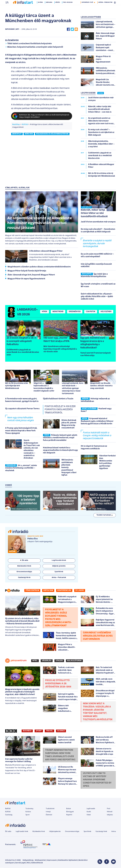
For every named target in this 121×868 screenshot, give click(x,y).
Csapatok (91, 312)
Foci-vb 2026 (68, 7)
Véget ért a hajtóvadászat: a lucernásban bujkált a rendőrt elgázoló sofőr (44, 387)
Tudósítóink (50, 809)
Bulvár (69, 809)
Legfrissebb (91, 809)
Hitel (35, 661)
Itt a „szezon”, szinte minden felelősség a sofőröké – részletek (21, 468)
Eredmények (75, 312)
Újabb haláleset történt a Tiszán (58, 399)
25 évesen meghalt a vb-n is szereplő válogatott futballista (21, 341)
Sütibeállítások (37, 863)
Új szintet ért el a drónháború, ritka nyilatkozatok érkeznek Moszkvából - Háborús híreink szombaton (22, 621)
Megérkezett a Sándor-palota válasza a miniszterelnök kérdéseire (39, 267)
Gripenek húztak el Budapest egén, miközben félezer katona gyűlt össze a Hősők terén (97, 421)
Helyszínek (106, 312)
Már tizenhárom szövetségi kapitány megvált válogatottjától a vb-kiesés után (60, 349)
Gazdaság (9, 815)
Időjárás (110, 815)
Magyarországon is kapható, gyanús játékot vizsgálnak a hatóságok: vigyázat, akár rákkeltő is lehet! (22, 692)
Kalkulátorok (74, 661)
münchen (29, 134)
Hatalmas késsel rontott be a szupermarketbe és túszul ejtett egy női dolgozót (60, 451)
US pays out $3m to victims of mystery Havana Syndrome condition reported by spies (97, 780)
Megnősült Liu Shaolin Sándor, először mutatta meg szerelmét (101, 386)
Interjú (48, 812)
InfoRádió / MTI (12, 30)
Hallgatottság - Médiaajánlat (34, 860)
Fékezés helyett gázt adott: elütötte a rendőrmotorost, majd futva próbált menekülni (60, 438)
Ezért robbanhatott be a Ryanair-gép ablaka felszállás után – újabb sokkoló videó (97, 297)
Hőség (58, 7)
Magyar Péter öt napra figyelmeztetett (26, 279)
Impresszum (52, 860)
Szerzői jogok (20, 863)
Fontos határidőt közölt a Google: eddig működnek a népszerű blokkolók (97, 436)
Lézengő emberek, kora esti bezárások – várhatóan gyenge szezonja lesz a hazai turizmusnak (73, 389)
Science (61, 731)
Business (27, 731)
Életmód (49, 815)
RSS (28, 863)
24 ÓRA (101, 93)
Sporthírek (87, 832)
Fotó (109, 809)
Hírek (45, 312)
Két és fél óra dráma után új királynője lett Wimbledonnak (17, 386)
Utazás (59, 661)
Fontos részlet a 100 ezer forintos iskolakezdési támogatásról (60, 410)
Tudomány (29, 809)
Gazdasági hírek (101, 832)
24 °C (112, 2)
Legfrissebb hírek (22, 832)
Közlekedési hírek (39, 832)
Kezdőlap (16, 125)
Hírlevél (110, 812)
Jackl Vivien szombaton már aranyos (98, 222)
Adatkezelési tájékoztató (68, 860)
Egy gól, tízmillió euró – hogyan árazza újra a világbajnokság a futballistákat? (94, 343)
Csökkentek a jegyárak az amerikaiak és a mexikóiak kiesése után (23, 353)
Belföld (8, 809)
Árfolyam (48, 591)
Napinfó (69, 815)
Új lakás (80, 591)
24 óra (41, 7)
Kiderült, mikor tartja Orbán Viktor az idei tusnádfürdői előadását (94, 213)
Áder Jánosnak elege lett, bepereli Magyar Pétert (31, 275)
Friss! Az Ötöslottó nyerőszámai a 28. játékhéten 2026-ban (58, 684)
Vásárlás (47, 661)
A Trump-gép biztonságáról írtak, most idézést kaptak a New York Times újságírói (21, 431)
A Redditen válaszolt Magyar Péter (46, 251)
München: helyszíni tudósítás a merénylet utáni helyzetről (35, 47)
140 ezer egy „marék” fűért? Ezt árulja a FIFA (56, 340)
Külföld (25, 125)
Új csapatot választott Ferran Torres (22, 409)
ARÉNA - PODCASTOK (105, 7)
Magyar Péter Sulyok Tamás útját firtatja (27, 271)
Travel (49, 731)
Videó (89, 815)
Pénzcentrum (32, 591)
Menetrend (58, 312)
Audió (89, 812)
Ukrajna (50, 7)
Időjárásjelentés (55, 832)
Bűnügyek (70, 812)
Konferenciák (64, 591)
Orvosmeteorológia (72, 832)
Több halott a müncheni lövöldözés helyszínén (29, 44)
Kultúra (28, 812)
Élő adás (24, 561)
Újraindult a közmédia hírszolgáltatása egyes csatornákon (98, 636)
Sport (39, 731)
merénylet (17, 134)
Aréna (114, 832)
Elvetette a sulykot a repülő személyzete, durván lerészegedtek (97, 244)
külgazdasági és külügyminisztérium (52, 134)
